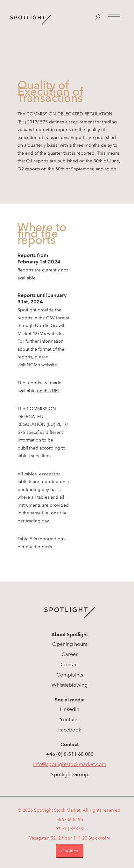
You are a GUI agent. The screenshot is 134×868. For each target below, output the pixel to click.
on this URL (48, 391)
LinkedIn (70, 709)
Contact (70, 665)
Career (70, 654)
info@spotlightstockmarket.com (70, 764)
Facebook (70, 730)
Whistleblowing (70, 685)
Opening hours (70, 644)
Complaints (70, 675)
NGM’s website (42, 365)
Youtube (70, 719)
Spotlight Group (70, 774)
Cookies (70, 851)
